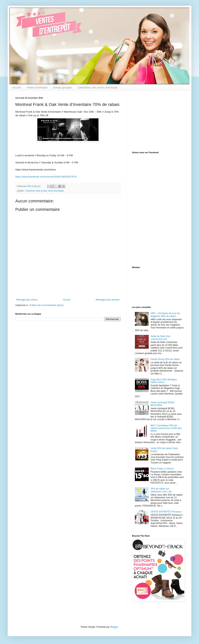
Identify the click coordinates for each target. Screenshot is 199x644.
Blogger (114, 627)
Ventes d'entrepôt (37, 88)
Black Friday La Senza (162, 469)
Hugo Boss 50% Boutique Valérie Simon (164, 381)
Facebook (30, 191)
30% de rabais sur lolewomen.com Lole (161, 490)
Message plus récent (27, 300)
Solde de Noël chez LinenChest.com (161, 338)
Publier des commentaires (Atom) (46, 305)
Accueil (17, 88)
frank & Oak (41, 191)
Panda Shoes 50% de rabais (165, 359)
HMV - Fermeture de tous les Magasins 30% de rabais (165, 315)
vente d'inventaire (56, 191)
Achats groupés (62, 88)
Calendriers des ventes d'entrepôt (97, 88)
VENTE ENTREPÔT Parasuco (166, 512)
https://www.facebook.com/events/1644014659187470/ (46, 177)
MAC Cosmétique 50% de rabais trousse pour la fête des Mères (166, 428)
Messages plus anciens (108, 300)
